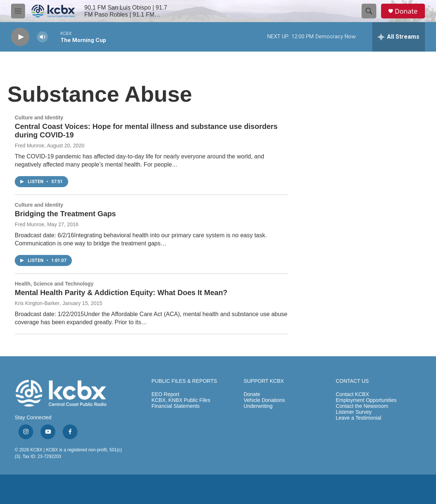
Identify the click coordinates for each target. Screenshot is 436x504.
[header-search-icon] (369, 11)
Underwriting (258, 406)
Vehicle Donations (264, 400)
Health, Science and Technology (54, 284)
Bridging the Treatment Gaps (65, 214)
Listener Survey (354, 412)
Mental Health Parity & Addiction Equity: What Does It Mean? (121, 293)
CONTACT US (352, 381)
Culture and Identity (39, 118)
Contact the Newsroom (362, 406)
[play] (20, 37)
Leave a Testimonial (358, 418)
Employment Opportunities (366, 400)
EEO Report (165, 394)
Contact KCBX (352, 394)
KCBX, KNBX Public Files (181, 400)
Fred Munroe (29, 146)
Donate (406, 11)
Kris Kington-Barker (37, 303)
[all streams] (399, 37)
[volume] (42, 37)
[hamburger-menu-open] (18, 11)
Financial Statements (176, 406)
